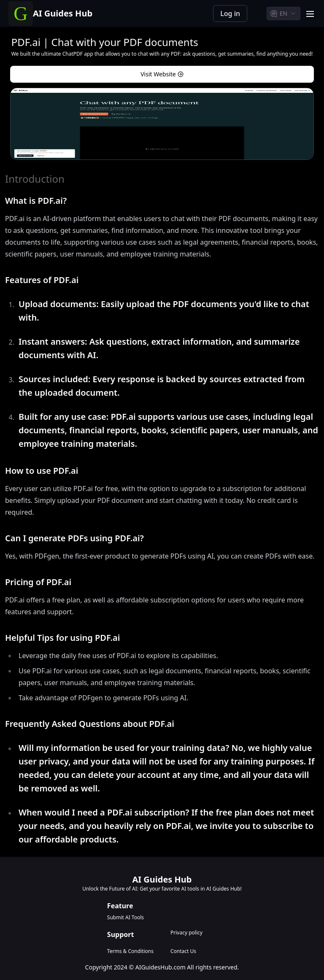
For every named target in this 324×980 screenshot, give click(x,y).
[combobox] (283, 13)
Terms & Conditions (130, 951)
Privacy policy (186, 933)
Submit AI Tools (126, 918)
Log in (230, 13)
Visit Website (162, 74)
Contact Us (183, 951)
